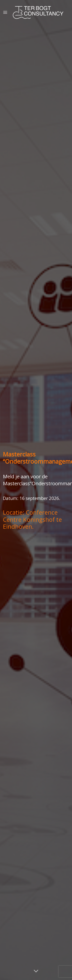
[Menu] (5, 12)
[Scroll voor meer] (36, 971)
